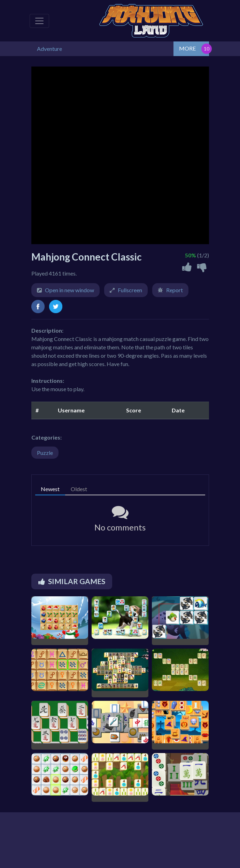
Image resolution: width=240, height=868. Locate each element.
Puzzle (45, 453)
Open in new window (69, 290)
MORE (187, 48)
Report (175, 290)
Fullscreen (130, 290)
